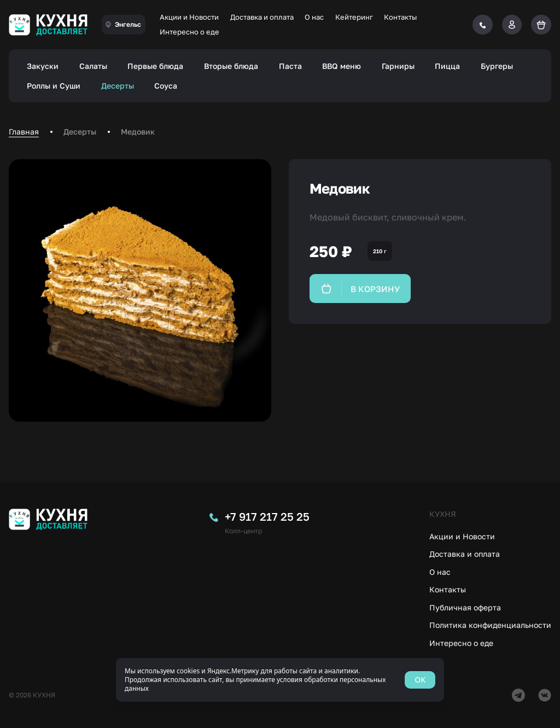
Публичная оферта (465, 607)
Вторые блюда (231, 66)
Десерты (118, 86)
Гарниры (398, 66)
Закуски (43, 66)
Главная (24, 132)
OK (420, 680)
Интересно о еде (189, 32)
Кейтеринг (354, 17)
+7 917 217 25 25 (267, 516)
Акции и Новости (189, 17)
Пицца (447, 66)
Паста (290, 66)
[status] (280, 680)
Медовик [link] (138, 132)
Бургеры (497, 66)
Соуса (166, 86)
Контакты (400, 17)
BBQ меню (342, 66)
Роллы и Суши (54, 86)
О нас (314, 17)
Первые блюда (155, 66)
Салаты (93, 66)
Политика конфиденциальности (490, 625)
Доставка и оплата (262, 17)
